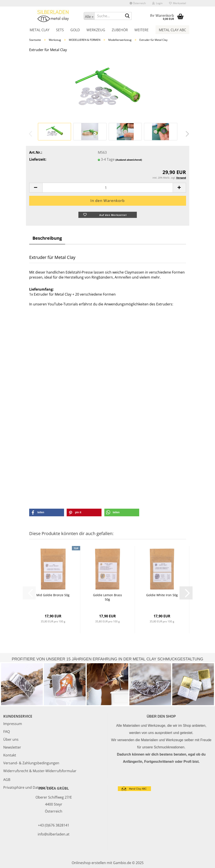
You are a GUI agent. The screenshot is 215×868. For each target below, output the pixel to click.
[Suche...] (89, 16)
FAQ (7, 732)
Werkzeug (96, 30)
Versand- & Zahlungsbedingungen (31, 763)
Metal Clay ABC (172, 30)
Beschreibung (47, 238)
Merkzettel (178, 3)
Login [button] (157, 3)
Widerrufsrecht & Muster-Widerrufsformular (40, 771)
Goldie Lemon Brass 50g (107, 597)
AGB (7, 780)
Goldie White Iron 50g (162, 595)
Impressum (13, 724)
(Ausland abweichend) (129, 160)
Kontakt (10, 755)
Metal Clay (40, 30)
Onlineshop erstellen (89, 863)
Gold (75, 30)
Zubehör (120, 30)
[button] (138, 3)
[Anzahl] (108, 188)
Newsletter (12, 747)
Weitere (141, 30)
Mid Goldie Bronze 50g (53, 595)
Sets (60, 30)
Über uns (11, 739)
